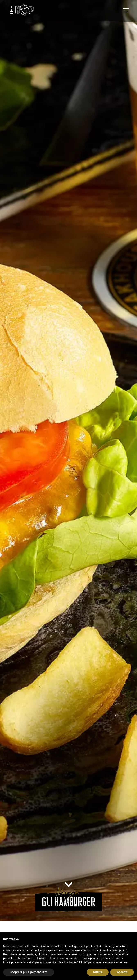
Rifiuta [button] (98, 972)
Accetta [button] (122, 972)
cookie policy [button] (118, 950)
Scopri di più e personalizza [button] (29, 972)
